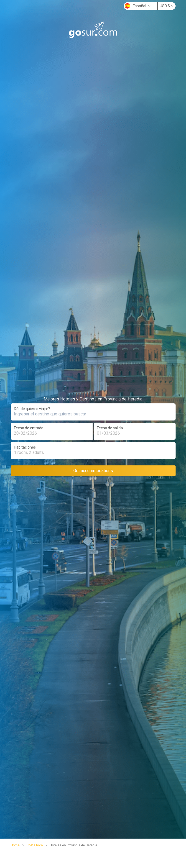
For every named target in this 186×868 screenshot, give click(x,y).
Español (138, 6)
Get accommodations (93, 471)
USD (167, 6)
